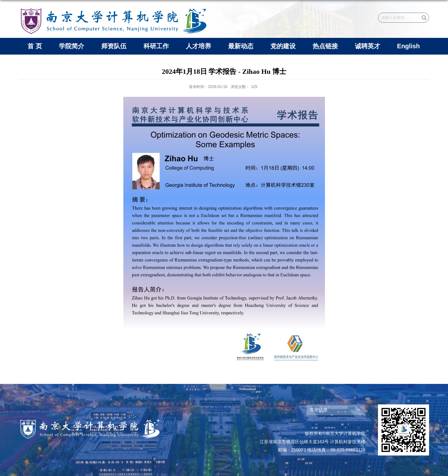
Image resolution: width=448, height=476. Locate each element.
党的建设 (283, 46)
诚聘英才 (368, 46)
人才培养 (198, 46)
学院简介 (72, 46)
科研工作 (156, 46)
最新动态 (241, 46)
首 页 (35, 46)
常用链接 (319, 410)
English (409, 46)
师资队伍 (114, 46)
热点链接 (325, 46)
